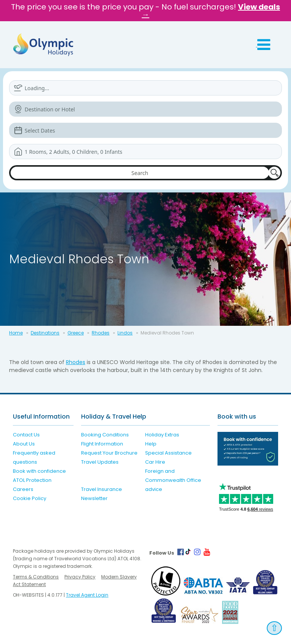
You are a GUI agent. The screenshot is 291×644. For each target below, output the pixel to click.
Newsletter (94, 498)
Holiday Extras (162, 435)
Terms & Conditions (36, 577)
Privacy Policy (80, 577)
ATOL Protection (32, 480)
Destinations (45, 333)
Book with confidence (39, 471)
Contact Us (26, 435)
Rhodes (101, 333)
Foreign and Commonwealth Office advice (173, 480)
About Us (24, 444)
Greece (76, 333)
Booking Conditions (105, 435)
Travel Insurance (102, 489)
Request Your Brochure (109, 453)
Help (151, 444)
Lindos (125, 333)
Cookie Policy (30, 498)
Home (16, 333)
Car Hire (155, 462)
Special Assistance (168, 453)
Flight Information (102, 444)
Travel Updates (100, 462)
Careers (23, 489)
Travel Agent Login (87, 595)
